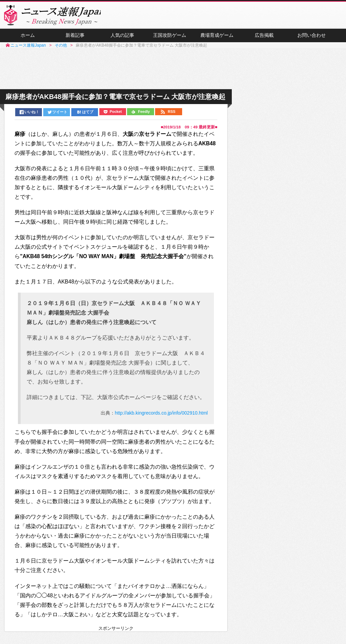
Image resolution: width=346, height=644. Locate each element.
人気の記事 (122, 38)
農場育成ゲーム (217, 38)
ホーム (28, 38)
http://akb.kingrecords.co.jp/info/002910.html (161, 415)
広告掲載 (264, 38)
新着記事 (75, 38)
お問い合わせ (312, 38)
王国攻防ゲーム (170, 38)
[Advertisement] (173, 72)
